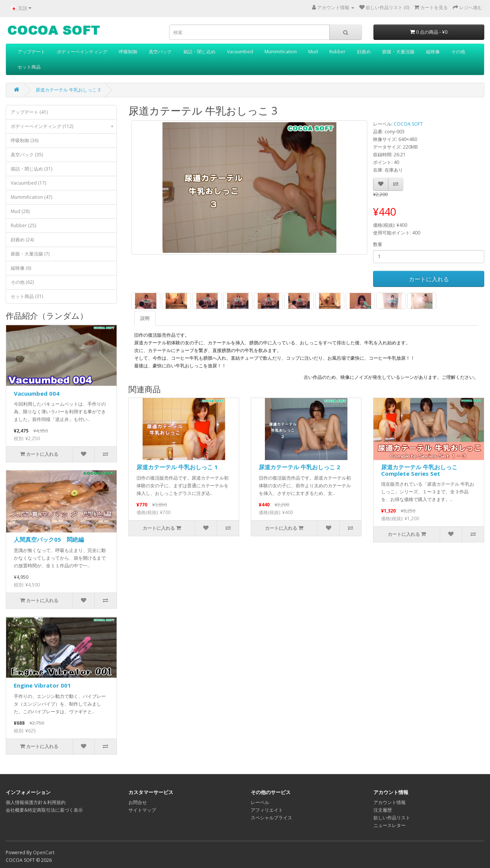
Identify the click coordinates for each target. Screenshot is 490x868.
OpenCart (44, 852)
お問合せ (138, 802)
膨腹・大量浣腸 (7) (30, 254)
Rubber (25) (23, 225)
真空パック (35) (27, 155)
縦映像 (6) (21, 268)
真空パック (160, 52)
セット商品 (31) (27, 296)
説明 (145, 318)
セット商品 (29, 67)
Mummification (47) (31, 197)
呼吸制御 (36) (25, 140)
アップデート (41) (29, 112)
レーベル (260, 802)
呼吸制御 (128, 52)
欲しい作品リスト (392, 818)
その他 (458, 52)
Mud (313, 52)
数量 (378, 244)
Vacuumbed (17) (28, 183)
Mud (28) (20, 211)
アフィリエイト (267, 810)
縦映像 (433, 52)
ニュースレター (390, 825)
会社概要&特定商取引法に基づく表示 (44, 810)
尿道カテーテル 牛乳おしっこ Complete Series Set (419, 470)
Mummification (281, 52)
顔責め (364, 52)
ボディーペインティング (82, 52)
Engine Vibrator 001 (42, 685)
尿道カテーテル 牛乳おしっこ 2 (299, 467)
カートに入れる (429, 279)
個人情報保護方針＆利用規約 (36, 802)
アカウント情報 (390, 802)
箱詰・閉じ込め (199, 52)
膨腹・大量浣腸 (398, 52)
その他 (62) (22, 282)
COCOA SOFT (408, 124)
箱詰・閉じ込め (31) (31, 169)
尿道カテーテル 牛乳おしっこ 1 (177, 467)
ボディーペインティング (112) (64, 126)
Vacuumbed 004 (37, 393)
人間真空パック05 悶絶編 (49, 539)
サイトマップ (142, 810)
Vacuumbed (240, 52)
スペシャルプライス (271, 818)
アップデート (31, 52)
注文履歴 (383, 810)
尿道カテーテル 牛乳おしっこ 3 (68, 90)
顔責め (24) (22, 240)
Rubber (337, 52)
